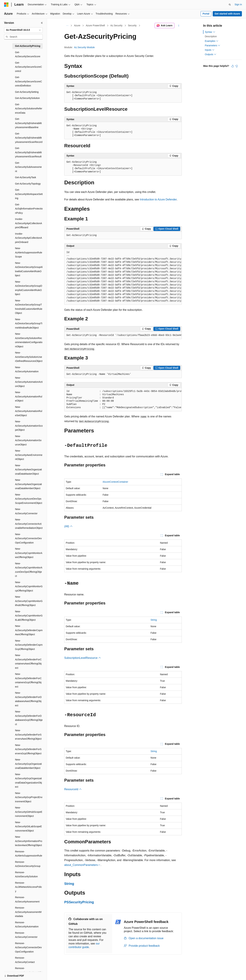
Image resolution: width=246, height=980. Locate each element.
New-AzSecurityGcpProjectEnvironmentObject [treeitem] (29, 797)
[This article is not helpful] (237, 66)
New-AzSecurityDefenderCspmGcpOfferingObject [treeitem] (29, 645)
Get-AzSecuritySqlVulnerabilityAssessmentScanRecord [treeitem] (29, 138)
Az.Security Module (84, 47)
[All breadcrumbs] (67, 26)
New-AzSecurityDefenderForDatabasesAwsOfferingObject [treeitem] (28, 699)
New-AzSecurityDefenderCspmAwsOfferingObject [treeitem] (29, 630)
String (154, 620)
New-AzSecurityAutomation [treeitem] (27, 369)
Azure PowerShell (95, 25)
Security (132, 25)
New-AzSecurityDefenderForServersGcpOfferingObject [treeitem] (28, 749)
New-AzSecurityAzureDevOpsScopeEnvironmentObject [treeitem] (29, 499)
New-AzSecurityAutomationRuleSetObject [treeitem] (29, 411)
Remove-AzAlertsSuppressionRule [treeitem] (29, 854)
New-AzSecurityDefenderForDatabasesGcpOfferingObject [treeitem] (29, 718)
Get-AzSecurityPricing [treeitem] (28, 46)
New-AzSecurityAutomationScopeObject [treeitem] (29, 426)
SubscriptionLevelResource (83, 658)
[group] (123, 277)
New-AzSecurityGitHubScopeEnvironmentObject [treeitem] (29, 812)
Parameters (213, 45)
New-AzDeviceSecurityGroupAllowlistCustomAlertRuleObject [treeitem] (29, 269)
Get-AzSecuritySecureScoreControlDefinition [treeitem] (29, 81)
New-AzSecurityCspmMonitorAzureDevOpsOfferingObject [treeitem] (29, 570)
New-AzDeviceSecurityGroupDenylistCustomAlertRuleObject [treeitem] (29, 288)
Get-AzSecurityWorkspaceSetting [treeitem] (29, 194)
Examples (212, 41)
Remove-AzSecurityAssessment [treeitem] (27, 899)
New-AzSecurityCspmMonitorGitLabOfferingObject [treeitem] (29, 616)
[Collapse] (42, 23)
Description (211, 36)
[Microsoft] (6, 5)
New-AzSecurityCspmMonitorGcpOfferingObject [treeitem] (29, 586)
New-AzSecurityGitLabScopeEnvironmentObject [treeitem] (28, 826)
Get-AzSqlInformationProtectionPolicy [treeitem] (29, 209)
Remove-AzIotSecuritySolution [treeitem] (26, 874)
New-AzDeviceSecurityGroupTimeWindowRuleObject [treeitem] (29, 324)
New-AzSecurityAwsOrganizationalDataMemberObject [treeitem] (28, 484)
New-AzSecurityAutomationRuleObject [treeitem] (29, 396)
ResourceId (73, 789)
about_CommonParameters (81, 865)
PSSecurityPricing (79, 902)
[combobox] (23, 30)
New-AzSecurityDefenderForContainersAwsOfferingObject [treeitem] (28, 662)
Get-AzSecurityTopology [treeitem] (28, 184)
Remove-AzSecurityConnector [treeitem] (26, 935)
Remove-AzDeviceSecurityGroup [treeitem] (28, 864)
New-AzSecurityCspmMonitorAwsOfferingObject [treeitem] (29, 553)
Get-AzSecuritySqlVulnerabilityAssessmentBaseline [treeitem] (28, 123)
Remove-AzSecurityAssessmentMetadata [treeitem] (28, 912)
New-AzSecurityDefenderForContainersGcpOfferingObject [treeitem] (28, 680)
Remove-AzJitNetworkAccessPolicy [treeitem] (28, 887)
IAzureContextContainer (115, 482)
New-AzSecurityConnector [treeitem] (26, 511)
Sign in (238, 4)
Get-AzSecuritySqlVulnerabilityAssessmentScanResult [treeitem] (28, 152)
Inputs (210, 50)
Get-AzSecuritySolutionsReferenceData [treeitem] (29, 109)
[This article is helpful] (233, 66)
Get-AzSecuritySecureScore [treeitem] (28, 54)
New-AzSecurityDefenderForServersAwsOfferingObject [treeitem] (28, 735)
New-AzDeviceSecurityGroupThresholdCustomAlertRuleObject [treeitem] (29, 307)
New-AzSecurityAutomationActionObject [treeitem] (29, 382)
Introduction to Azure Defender (158, 199)
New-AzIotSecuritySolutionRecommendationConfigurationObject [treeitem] (29, 340)
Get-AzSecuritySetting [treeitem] (27, 92)
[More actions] (179, 26)
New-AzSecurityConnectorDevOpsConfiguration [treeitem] (28, 538)
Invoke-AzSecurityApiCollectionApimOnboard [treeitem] (29, 238)
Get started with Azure (227, 14)
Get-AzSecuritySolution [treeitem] (27, 98)
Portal (206, 14)
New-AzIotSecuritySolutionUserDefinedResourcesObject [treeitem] (29, 357)
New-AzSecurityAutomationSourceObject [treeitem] (28, 440)
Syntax (210, 32)
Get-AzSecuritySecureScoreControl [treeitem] (29, 67)
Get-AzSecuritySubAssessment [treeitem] (28, 167)
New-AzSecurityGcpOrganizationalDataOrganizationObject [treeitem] (28, 781)
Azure (77, 25)
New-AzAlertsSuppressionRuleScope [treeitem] (29, 252)
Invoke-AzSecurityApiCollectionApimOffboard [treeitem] (29, 223)
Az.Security (116, 25)
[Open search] (230, 5)
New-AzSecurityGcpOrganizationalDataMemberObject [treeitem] (28, 764)
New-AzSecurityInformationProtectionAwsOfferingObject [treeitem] (29, 841)
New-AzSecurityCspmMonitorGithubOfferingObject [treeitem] (29, 601)
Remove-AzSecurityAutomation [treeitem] (27, 925)
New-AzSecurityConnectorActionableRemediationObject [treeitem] (29, 524)
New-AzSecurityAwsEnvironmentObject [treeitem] (29, 455)
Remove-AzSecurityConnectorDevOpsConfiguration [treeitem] (28, 947)
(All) (68, 526)
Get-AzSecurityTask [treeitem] (26, 177)
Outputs (211, 54)
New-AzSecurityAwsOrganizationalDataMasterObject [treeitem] (28, 470)
